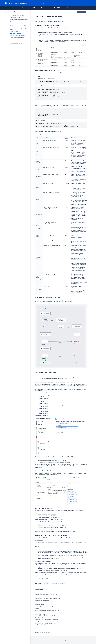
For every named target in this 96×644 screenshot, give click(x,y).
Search (81, 3)
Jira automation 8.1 (13, 12)
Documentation (34, 3)
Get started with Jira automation (17, 16)
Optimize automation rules (67, 575)
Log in (85, 3)
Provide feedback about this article (57, 583)
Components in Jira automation (17, 22)
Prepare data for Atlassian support (42, 601)
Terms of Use (70, 640)
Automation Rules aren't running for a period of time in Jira (47, 598)
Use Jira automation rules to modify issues (19, 26)
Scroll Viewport (48, 633)
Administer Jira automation (16, 18)
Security (77, 640)
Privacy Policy (63, 640)
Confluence (41, 633)
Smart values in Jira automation (17, 24)
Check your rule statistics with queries (19, 41)
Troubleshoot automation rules (17, 43)
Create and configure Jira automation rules (19, 20)
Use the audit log (15, 31)
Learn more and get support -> (67, 8)
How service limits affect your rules (79, 171)
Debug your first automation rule (18, 36)
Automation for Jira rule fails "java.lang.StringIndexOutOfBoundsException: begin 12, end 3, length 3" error (47, 616)
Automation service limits (17, 33)
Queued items (76, 181)
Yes (44, 583)
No (47, 583)
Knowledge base (43, 3)
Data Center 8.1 (82, 12)
